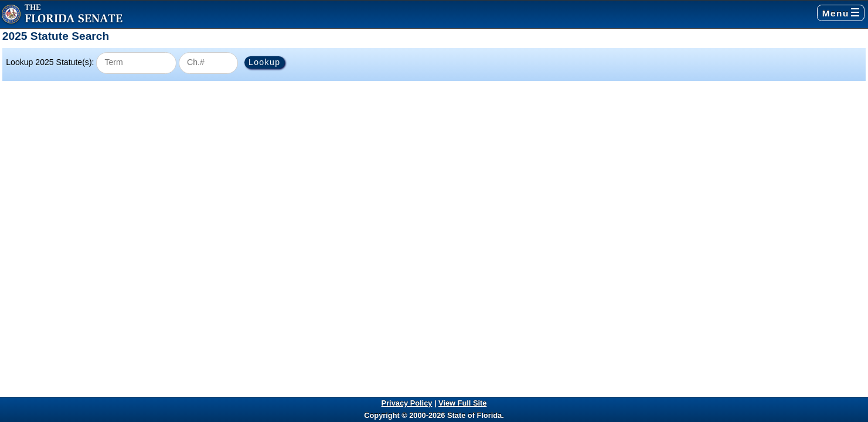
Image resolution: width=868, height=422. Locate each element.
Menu (841, 13)
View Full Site (462, 403)
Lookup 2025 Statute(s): (50, 62)
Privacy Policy (407, 403)
